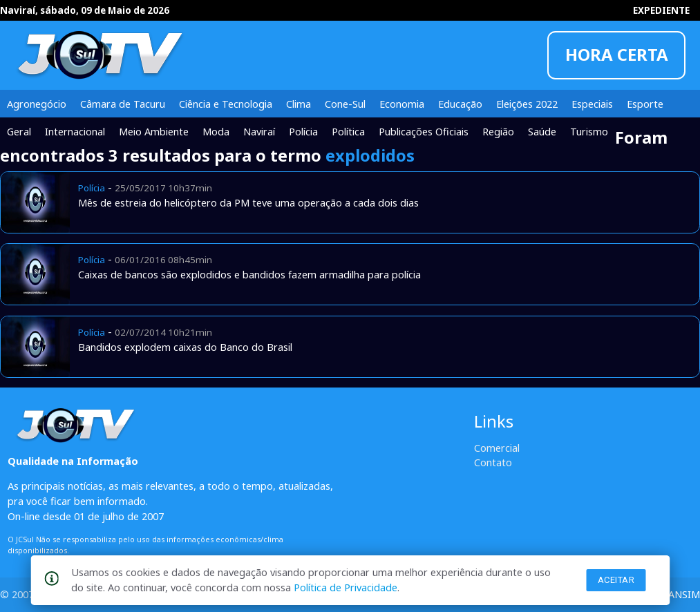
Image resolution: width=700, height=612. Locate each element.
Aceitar (616, 580)
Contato (493, 462)
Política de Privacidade (346, 587)
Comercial (497, 448)
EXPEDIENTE (661, 10)
